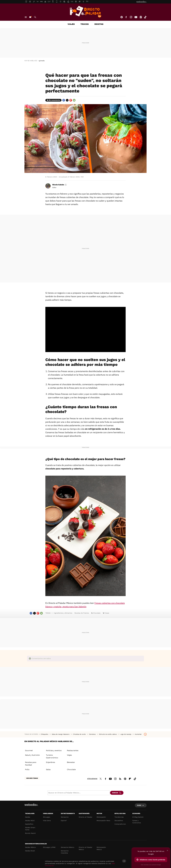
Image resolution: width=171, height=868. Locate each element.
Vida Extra (47, 821)
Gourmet (29, 750)
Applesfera (29, 824)
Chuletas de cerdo (80, 734)
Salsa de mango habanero (61, 734)
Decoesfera (119, 821)
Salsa (48, 769)
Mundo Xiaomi (30, 833)
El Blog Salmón (138, 817)
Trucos (85, 24)
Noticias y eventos (54, 750)
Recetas (99, 24)
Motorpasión (101, 817)
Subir (139, 805)
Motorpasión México (101, 848)
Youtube (136, 17)
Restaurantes (73, 750)
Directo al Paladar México (85, 848)
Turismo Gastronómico (52, 756)
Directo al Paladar (85, 817)
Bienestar (71, 762)
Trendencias (119, 817)
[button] (59, 185)
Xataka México (30, 847)
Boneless (93, 734)
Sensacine (65, 817)
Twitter (67, 100)
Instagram (131, 17)
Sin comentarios (54, 100)
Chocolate (97, 613)
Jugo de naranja (126, 734)
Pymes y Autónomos (137, 822)
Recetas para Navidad (31, 764)
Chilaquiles (45, 734)
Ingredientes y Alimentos (63, 613)
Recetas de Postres (82, 613)
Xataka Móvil (30, 821)
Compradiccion (120, 824)
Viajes (71, 24)
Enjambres (50, 762)
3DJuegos (47, 817)
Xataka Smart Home (30, 829)
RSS (120, 778)
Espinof (64, 821)
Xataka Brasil (30, 851)
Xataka (28, 817)
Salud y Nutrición (32, 755)
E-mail (74, 100)
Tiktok (145, 17)
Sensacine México (68, 847)
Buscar (35, 17)
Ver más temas (32, 778)
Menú (26, 17)
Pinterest (122, 17)
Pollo (27, 769)
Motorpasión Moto (103, 821)
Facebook (126, 17)
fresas (107, 613)
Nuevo (30, 17)
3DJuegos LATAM (49, 847)
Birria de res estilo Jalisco (108, 734)
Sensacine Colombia (65, 852)
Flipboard (71, 100)
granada (42, 61)
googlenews (141, 17)
